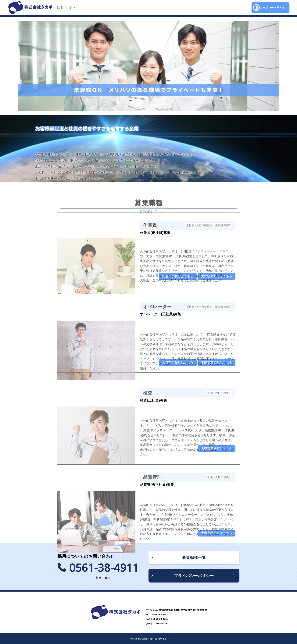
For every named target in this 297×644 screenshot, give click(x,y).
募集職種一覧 (194, 558)
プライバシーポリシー (194, 576)
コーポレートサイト (269, 7)
